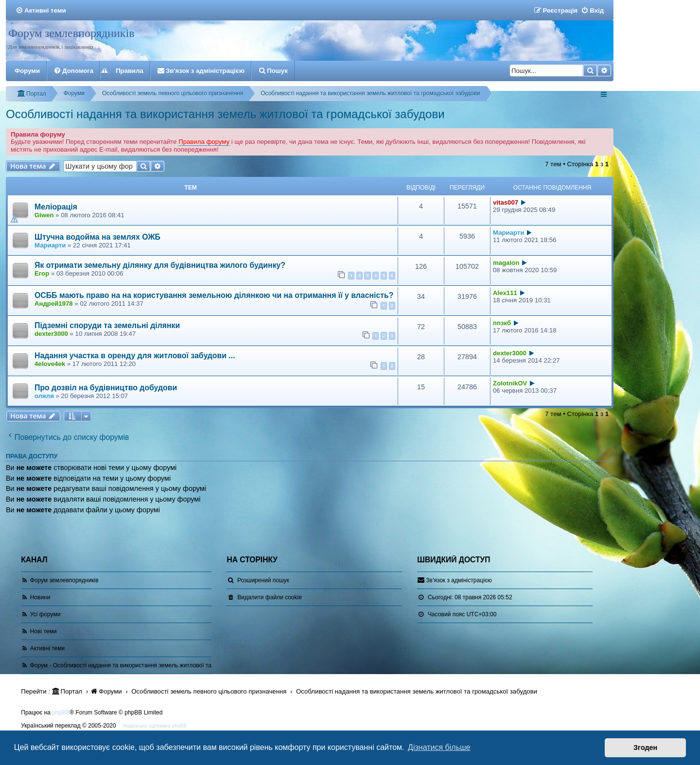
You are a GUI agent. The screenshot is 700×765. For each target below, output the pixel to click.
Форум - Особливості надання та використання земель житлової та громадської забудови (151, 665)
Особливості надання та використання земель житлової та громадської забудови (225, 114)
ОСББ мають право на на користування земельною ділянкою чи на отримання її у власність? (214, 295)
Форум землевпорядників (71, 33)
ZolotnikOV (510, 383)
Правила (130, 71)
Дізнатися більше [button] (439, 747)
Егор (42, 273)
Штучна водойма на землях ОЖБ (97, 237)
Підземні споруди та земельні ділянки (107, 325)
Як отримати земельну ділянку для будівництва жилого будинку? (160, 265)
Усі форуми (45, 614)
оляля (44, 396)
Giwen (44, 215)
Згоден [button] (645, 748)
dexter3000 (51, 334)
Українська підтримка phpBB (155, 726)
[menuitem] (41, 10)
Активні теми (48, 648)
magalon (506, 263)
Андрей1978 (54, 304)
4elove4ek (50, 364)
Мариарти (50, 245)
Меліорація (56, 207)
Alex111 (505, 293)
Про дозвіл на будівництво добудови (106, 388)
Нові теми (44, 631)
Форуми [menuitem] (27, 71)
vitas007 (506, 202)
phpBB (61, 713)
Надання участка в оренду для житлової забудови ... (135, 356)
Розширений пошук (263, 580)
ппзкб (502, 323)
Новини (40, 597)
